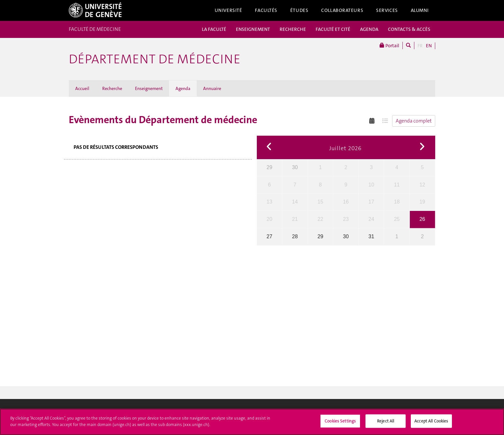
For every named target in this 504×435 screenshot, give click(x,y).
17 (371, 202)
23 (346, 219)
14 (295, 202)
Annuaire (212, 88)
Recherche (112, 88)
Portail (389, 45)
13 (269, 202)
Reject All (386, 424)
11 (397, 185)
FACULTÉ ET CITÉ (333, 29)
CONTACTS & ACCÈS (409, 29)
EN (429, 46)
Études (299, 10)
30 (295, 167)
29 (269, 167)
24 (371, 219)
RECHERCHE (293, 29)
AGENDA (369, 29)
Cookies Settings (340, 424)
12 (422, 185)
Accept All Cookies (431, 424)
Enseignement (149, 88)
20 (269, 219)
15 (320, 202)
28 (295, 236)
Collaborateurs (342, 10)
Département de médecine (155, 59)
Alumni (420, 10)
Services (387, 10)
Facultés (266, 10)
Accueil (82, 88)
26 (422, 219)
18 (397, 202)
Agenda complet (414, 121)
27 (269, 236)
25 (397, 219)
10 (371, 185)
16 (346, 202)
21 (295, 219)
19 (422, 202)
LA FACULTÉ (214, 29)
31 (371, 236)
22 (320, 219)
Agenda (183, 88)
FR (420, 46)
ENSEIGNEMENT (253, 29)
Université (229, 10)
